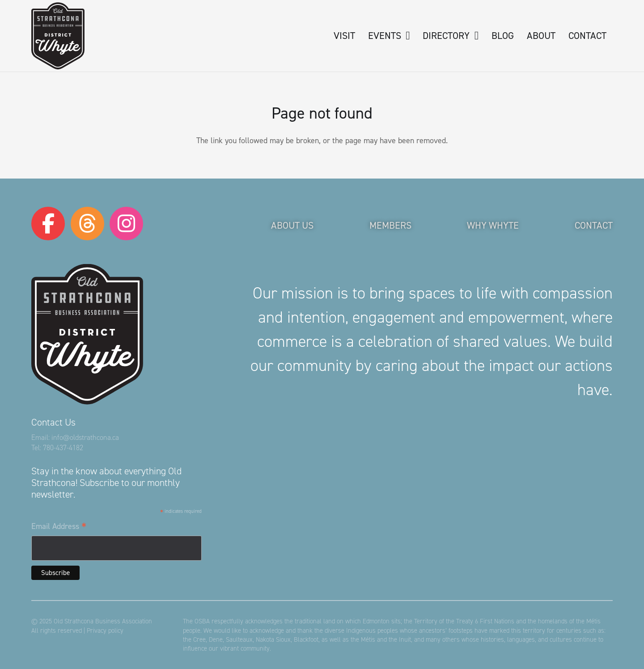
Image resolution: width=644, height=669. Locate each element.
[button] (406, 36)
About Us (292, 225)
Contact (594, 225)
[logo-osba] (58, 36)
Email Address (59, 527)
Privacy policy (105, 631)
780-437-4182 (63, 448)
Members (390, 225)
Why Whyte (493, 225)
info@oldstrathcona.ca (85, 437)
